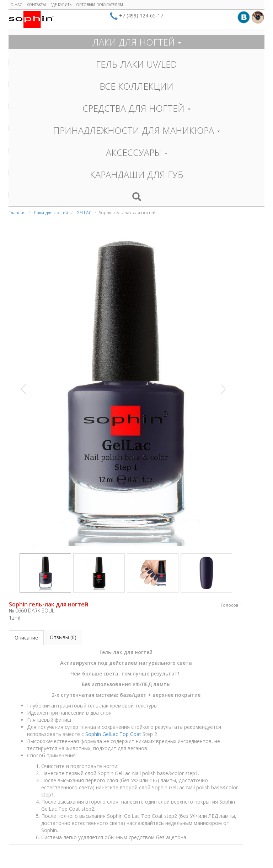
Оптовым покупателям (100, 5)
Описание (26, 638)
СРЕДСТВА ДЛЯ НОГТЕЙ (136, 108)
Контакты (36, 5)
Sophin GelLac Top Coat (113, 734)
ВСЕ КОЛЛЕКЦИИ (136, 86)
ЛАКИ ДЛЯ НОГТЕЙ (137, 42)
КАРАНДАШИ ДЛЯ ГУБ (137, 174)
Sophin (31, 19)
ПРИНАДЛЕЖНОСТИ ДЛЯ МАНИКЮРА (136, 130)
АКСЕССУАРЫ (137, 152)
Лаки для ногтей (51, 213)
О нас (16, 5)
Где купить (61, 5)
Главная (17, 213)
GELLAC (84, 213)
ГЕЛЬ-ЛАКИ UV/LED (136, 64)
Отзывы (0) (63, 637)
